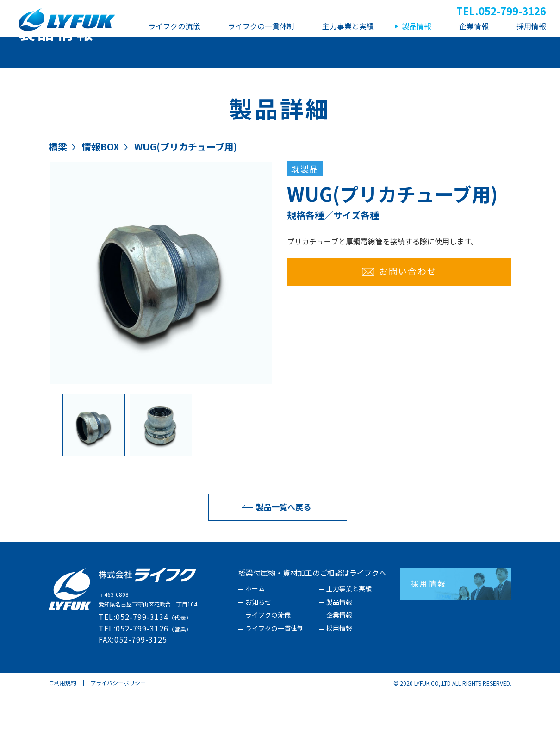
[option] (161, 310)
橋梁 (58, 184)
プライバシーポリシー (118, 720)
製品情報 (339, 640)
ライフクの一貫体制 (274, 666)
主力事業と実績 (349, 626)
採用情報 (339, 666)
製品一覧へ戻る (274, 544)
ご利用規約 (62, 720)
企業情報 (339, 653)
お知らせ (258, 640)
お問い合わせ (399, 308)
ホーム (255, 626)
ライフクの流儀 (268, 653)
